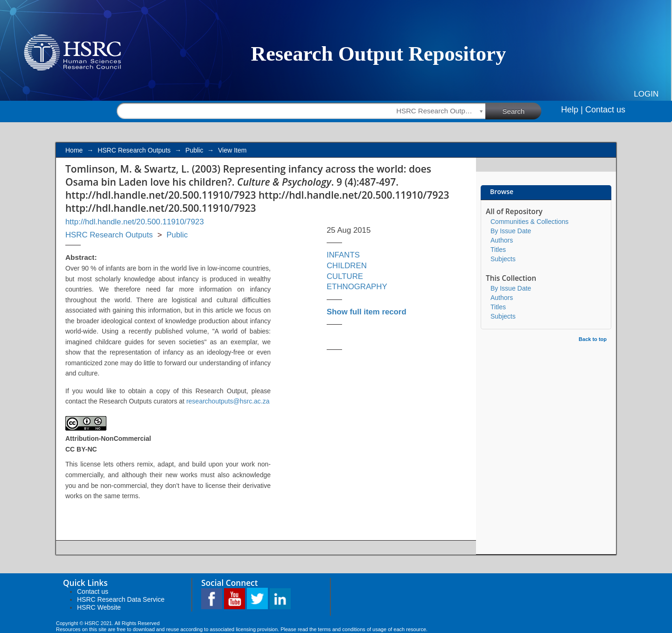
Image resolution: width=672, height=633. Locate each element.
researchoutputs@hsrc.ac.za (228, 401)
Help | (572, 110)
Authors (502, 240)
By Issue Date (511, 231)
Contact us (605, 110)
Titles (498, 250)
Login (646, 94)
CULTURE (345, 276)
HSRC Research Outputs (134, 150)
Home (74, 150)
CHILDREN (347, 266)
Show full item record (367, 312)
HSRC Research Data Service (121, 599)
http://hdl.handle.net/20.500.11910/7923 (135, 222)
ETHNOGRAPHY (357, 287)
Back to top (593, 339)
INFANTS (343, 255)
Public (194, 150)
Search (522, 111)
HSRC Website (99, 607)
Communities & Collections (529, 222)
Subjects (503, 259)
